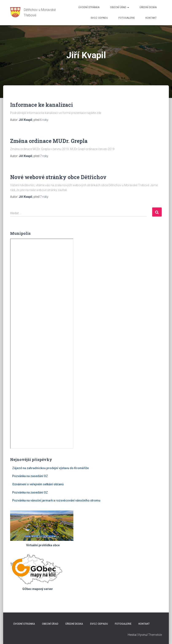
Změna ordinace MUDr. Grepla (49, 141)
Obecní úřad (120, 7)
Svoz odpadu (99, 18)
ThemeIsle (155, 635)
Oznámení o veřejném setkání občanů (38, 484)
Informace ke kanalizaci (42, 105)
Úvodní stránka (89, 7)
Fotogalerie (127, 18)
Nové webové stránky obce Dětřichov (58, 177)
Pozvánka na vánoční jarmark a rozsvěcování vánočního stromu (56, 500)
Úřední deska (148, 7)
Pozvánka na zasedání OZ (30, 476)
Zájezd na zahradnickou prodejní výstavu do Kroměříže (50, 468)
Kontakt (151, 18)
